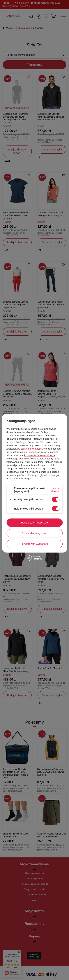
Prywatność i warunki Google (39, 455)
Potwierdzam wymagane (34, 544)
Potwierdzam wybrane (35, 533)
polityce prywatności (31, 449)
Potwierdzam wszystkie (34, 523)
